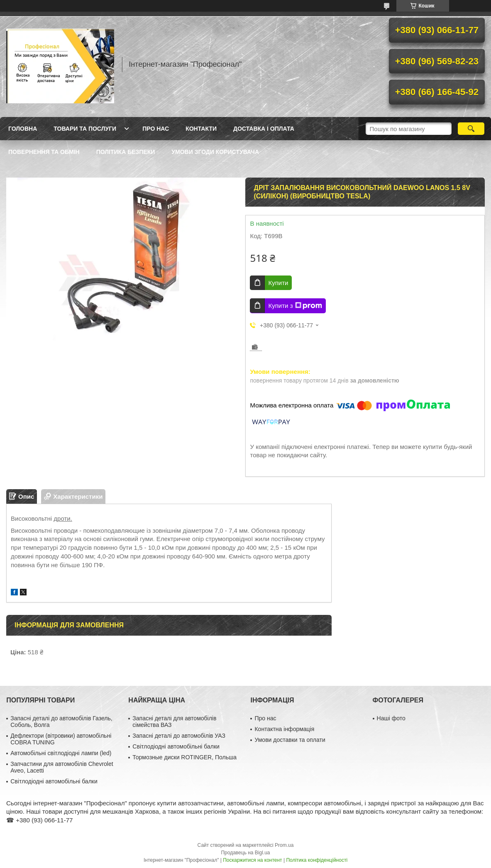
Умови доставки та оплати (290, 740)
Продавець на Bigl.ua (245, 853)
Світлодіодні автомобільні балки (54, 781)
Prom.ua (284, 845)
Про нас (156, 129)
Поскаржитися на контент (252, 860)
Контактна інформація (284, 729)
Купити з (295, 306)
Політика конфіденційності (317, 860)
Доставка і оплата (264, 129)
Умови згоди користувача (215, 152)
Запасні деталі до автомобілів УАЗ (179, 736)
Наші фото (391, 718)
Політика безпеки (126, 152)
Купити (278, 283)
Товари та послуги (85, 129)
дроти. (63, 518)
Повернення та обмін (44, 152)
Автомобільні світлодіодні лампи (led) (61, 753)
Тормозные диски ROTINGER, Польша (184, 757)
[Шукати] (471, 129)
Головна (23, 129)
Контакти (201, 129)
